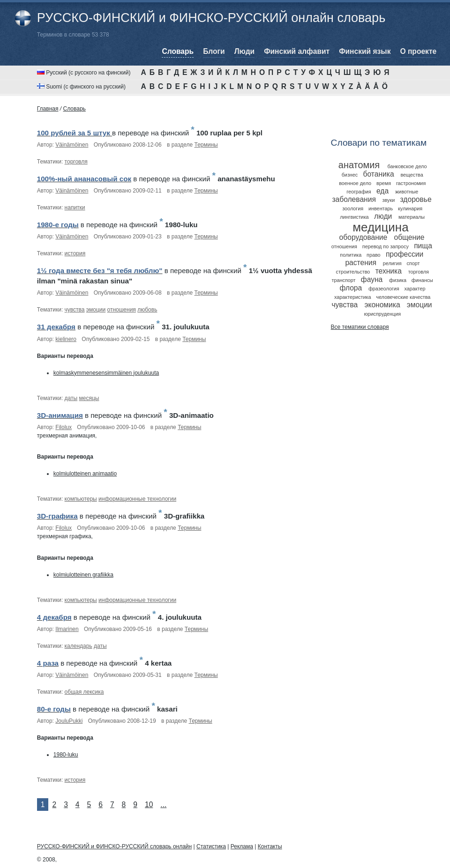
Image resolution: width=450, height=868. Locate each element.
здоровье (416, 199)
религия (392, 263)
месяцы (89, 398)
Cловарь (75, 109)
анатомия (359, 165)
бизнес (350, 175)
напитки (75, 208)
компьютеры (81, 499)
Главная (48, 109)
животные (407, 192)
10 (149, 805)
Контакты (270, 846)
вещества (412, 175)
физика (398, 280)
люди (383, 216)
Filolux (64, 427)
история (75, 253)
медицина (380, 227)
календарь (79, 646)
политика (351, 255)
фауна (372, 279)
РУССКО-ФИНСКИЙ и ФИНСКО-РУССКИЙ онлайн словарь (211, 18)
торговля (76, 162)
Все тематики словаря (360, 327)
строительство (353, 272)
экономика (382, 305)
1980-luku (66, 755)
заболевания (354, 199)
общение (409, 237)
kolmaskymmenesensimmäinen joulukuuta (106, 373)
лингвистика (354, 217)
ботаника (379, 174)
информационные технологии (137, 499)
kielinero (66, 339)
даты (71, 398)
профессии (405, 254)
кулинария (410, 208)
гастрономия (411, 183)
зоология (353, 208)
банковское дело (407, 166)
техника (389, 271)
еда (382, 191)
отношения (122, 310)
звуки (389, 200)
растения (361, 263)
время (384, 183)
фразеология (384, 289)
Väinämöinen (72, 145)
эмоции (96, 310)
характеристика (352, 297)
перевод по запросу (386, 246)
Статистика (211, 846)
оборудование (364, 237)
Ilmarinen (67, 629)
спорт (413, 263)
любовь (147, 310)
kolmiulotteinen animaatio (85, 474)
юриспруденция (382, 314)
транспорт (344, 280)
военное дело (355, 183)
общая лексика (84, 692)
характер (415, 289)
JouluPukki (69, 721)
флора (351, 288)
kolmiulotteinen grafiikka (83, 575)
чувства (75, 310)
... (163, 805)
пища (423, 246)
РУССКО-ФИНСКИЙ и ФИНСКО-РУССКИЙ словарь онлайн (114, 846)
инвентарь (381, 208)
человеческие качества (403, 297)
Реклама (242, 846)
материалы (412, 217)
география (359, 192)
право (373, 255)
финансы (422, 280)
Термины (206, 145)
